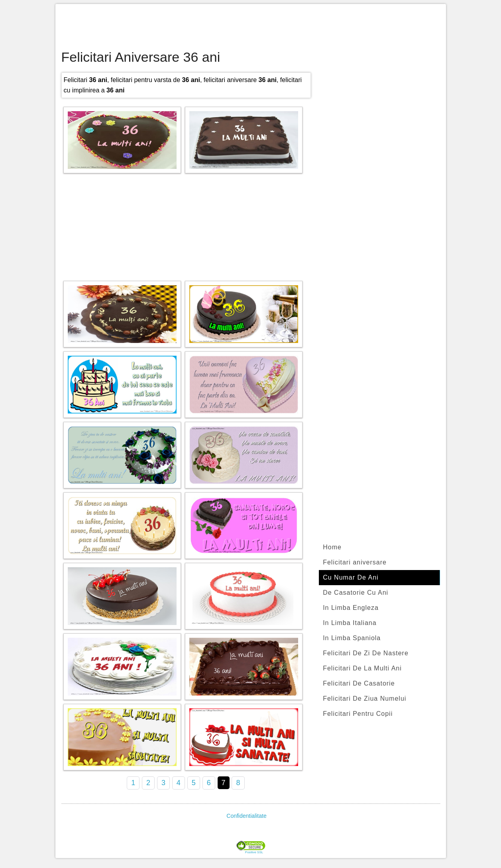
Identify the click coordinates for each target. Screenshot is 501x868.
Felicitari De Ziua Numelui (364, 699)
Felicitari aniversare (355, 562)
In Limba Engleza (351, 608)
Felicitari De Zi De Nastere (366, 653)
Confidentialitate (246, 816)
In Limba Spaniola (352, 638)
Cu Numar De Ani (351, 577)
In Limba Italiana (350, 623)
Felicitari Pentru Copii (358, 714)
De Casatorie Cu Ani (356, 593)
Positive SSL (254, 852)
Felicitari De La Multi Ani (362, 668)
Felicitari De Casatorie (359, 683)
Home (332, 547)
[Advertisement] (251, 28)
